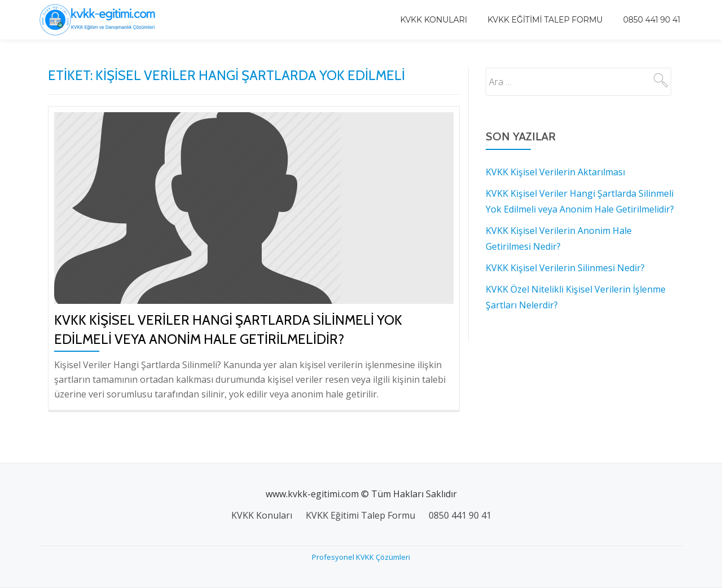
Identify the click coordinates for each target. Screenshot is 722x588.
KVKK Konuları (433, 20)
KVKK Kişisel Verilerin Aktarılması (555, 172)
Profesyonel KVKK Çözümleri (361, 557)
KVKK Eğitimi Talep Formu (545, 20)
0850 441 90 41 (652, 20)
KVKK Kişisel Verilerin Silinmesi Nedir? (565, 268)
